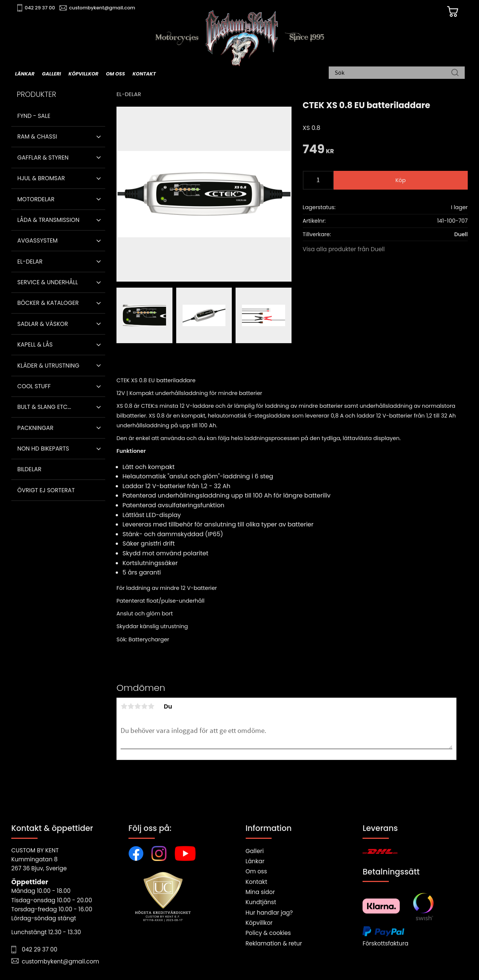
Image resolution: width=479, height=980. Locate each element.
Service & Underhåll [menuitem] (48, 282)
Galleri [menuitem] (51, 74)
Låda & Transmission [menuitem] (48, 220)
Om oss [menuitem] (116, 74)
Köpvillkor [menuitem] (83, 74)
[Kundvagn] (452, 12)
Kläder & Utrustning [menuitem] (48, 366)
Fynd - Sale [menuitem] (34, 116)
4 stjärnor (144, 706)
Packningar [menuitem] (35, 428)
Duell (461, 234)
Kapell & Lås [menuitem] (35, 345)
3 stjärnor (138, 706)
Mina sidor (260, 892)
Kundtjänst (261, 902)
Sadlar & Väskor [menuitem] (43, 324)
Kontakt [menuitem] (144, 74)
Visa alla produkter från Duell (344, 249)
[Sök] (455, 73)
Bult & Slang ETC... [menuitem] (44, 407)
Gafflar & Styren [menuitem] (43, 158)
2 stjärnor (131, 706)
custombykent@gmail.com (102, 8)
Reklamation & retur (274, 943)
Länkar (255, 861)
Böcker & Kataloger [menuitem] (48, 303)
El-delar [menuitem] (30, 262)
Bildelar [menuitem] (29, 469)
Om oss (256, 871)
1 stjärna (124, 706)
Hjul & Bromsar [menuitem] (41, 178)
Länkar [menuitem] (25, 74)
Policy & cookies (268, 933)
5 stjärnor (151, 706)
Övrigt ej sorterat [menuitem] (46, 490)
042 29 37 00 (40, 8)
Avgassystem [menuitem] (37, 240)
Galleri (255, 851)
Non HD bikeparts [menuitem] (43, 449)
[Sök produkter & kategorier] (393, 73)
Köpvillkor (259, 923)
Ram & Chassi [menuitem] (37, 136)
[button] (99, 137)
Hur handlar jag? (269, 913)
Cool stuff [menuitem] (34, 386)
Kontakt (257, 882)
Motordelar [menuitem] (36, 199)
